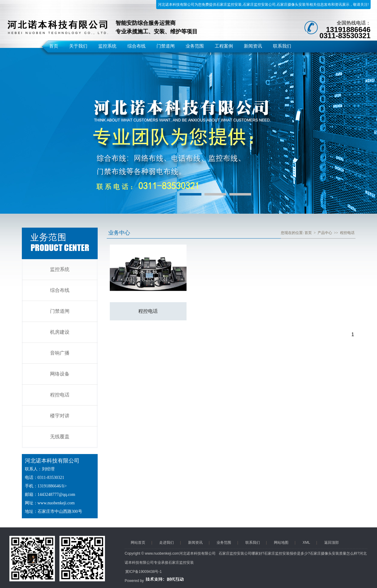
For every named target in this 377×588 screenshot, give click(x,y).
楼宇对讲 (60, 416)
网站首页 (138, 543)
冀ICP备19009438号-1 (143, 572)
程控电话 (60, 395)
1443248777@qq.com (57, 494)
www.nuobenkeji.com (56, 503)
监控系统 (107, 46)
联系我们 (282, 46)
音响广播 (60, 353)
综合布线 (136, 46)
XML (306, 543)
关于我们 (78, 46)
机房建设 (60, 332)
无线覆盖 (60, 437)
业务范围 (195, 46)
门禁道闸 (166, 46)
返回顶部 (332, 543)
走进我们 (167, 543)
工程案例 (224, 46)
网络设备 (60, 374)
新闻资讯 (253, 46)
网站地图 (281, 543)
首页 (54, 46)
